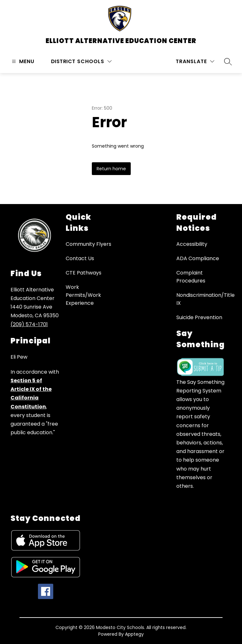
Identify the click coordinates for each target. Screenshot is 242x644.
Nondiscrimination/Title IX (205, 299)
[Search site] (228, 62)
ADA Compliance (198, 258)
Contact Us (80, 258)
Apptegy (134, 634)
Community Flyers (88, 244)
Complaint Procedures (191, 277)
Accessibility (192, 244)
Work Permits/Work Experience (83, 295)
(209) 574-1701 (29, 324)
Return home (111, 169)
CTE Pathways (84, 273)
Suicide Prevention (199, 317)
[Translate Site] (195, 61)
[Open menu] (22, 61)
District (63, 61)
